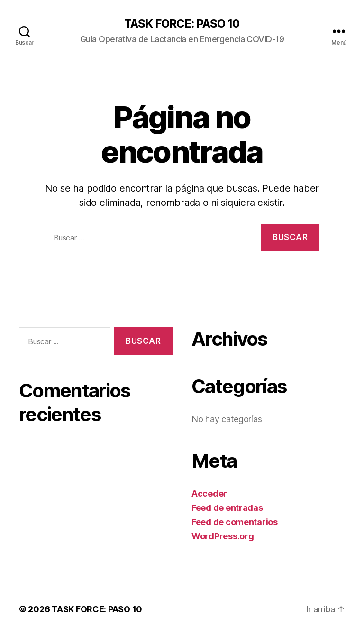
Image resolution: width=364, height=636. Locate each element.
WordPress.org (223, 536)
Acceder (209, 493)
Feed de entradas (227, 508)
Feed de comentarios (235, 522)
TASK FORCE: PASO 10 (182, 24)
